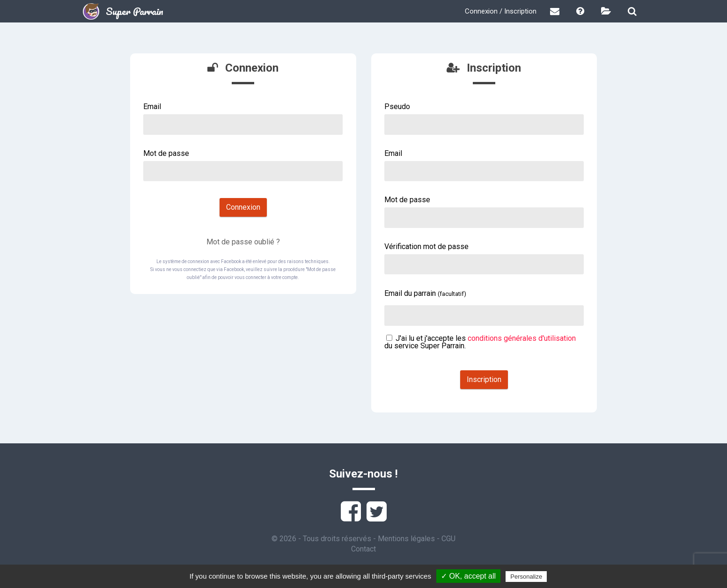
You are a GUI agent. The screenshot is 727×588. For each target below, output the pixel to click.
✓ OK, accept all (468, 576)
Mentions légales (406, 539)
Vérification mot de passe (426, 246)
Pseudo (397, 107)
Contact (363, 549)
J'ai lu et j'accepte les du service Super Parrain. (480, 342)
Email (152, 107)
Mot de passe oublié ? (243, 242)
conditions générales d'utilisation (522, 338)
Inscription (484, 379)
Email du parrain (425, 293)
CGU (448, 539)
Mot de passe (166, 153)
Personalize (526, 577)
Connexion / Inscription (501, 11)
